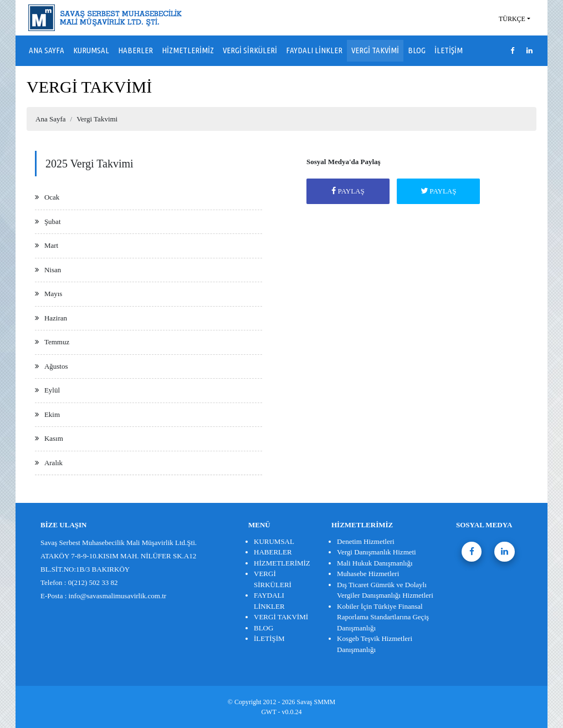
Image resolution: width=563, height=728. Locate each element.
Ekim (52, 414)
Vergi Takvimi (97, 119)
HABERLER (135, 50)
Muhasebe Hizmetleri (368, 574)
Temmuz (57, 342)
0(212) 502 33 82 (93, 582)
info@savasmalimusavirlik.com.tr (118, 596)
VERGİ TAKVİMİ (375, 50)
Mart (51, 245)
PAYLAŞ (348, 191)
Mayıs (53, 294)
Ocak (52, 197)
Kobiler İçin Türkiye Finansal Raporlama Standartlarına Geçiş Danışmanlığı (383, 617)
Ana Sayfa (51, 119)
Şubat (53, 222)
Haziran (56, 318)
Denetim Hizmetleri (366, 541)
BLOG (417, 50)
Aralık (53, 463)
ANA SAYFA (47, 50)
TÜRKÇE (512, 19)
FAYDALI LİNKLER (314, 50)
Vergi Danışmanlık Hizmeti (377, 552)
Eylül (52, 390)
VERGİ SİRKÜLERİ (250, 50)
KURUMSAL (91, 50)
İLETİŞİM (449, 50)
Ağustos (56, 366)
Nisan (53, 270)
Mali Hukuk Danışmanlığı (375, 563)
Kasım (54, 438)
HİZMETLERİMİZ (188, 50)
